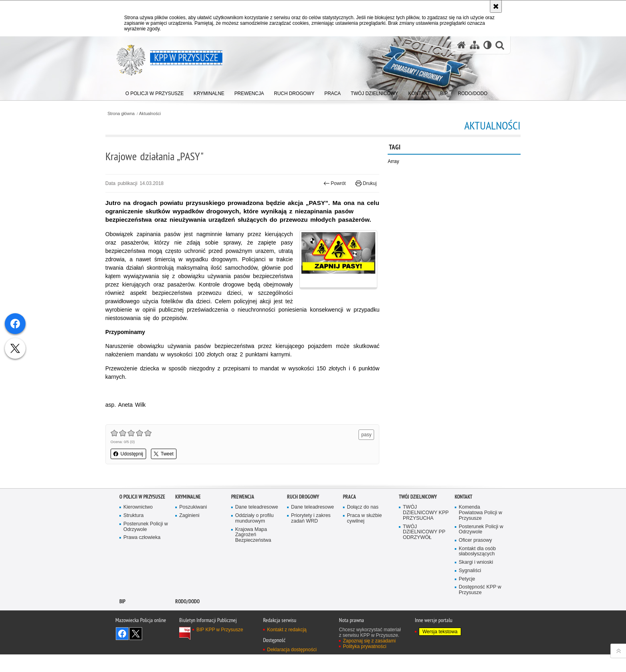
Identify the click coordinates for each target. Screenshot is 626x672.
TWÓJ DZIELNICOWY (418, 513)
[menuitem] (155, 92)
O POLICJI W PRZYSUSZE (142, 513)
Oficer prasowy (475, 557)
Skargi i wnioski (476, 580)
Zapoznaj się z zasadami (369, 658)
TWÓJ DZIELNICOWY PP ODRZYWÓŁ (424, 549)
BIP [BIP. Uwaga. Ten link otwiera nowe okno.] (122, 619)
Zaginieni (189, 532)
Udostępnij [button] (142, 471)
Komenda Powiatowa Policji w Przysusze (481, 530)
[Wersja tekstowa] (487, 45)
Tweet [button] (178, 471)
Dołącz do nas (363, 524)
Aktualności (165, 113)
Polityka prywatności (365, 664)
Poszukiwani (193, 524)
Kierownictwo (138, 524)
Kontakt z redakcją (287, 647)
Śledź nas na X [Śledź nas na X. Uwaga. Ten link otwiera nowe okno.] (136, 651)
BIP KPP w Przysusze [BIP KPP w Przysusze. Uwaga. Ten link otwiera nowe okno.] (220, 647)
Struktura (134, 532)
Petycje (467, 596)
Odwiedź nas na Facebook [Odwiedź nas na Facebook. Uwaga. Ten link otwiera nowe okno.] (122, 651)
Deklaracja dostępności (292, 667)
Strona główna (135, 113)
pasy (362, 451)
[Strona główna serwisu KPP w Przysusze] (461, 45)
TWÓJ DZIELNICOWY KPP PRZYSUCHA (424, 530)
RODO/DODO (187, 619)
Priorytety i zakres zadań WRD (311, 535)
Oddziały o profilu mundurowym (255, 535)
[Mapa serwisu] (474, 45)
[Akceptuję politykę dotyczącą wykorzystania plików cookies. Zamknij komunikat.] (496, 6)
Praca (350, 513)
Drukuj (362, 183)
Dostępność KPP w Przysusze (480, 607)
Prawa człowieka (142, 554)
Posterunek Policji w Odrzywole (146, 543)
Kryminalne (188, 513)
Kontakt (464, 513)
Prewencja (243, 513)
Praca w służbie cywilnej (365, 535)
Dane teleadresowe (257, 524)
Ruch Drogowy (303, 513)
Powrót (330, 183)
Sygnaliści (470, 588)
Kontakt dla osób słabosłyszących (477, 568)
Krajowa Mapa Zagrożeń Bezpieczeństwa (253, 552)
